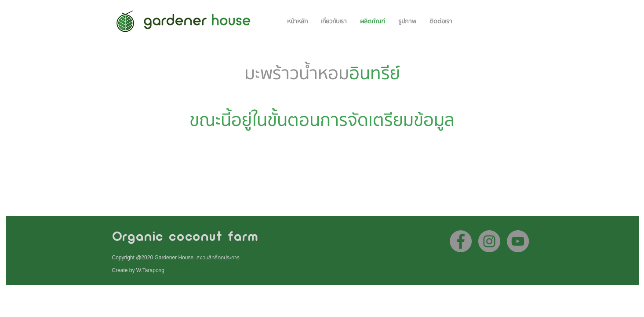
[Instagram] (489, 241)
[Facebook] (461, 241)
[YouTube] (518, 241)
